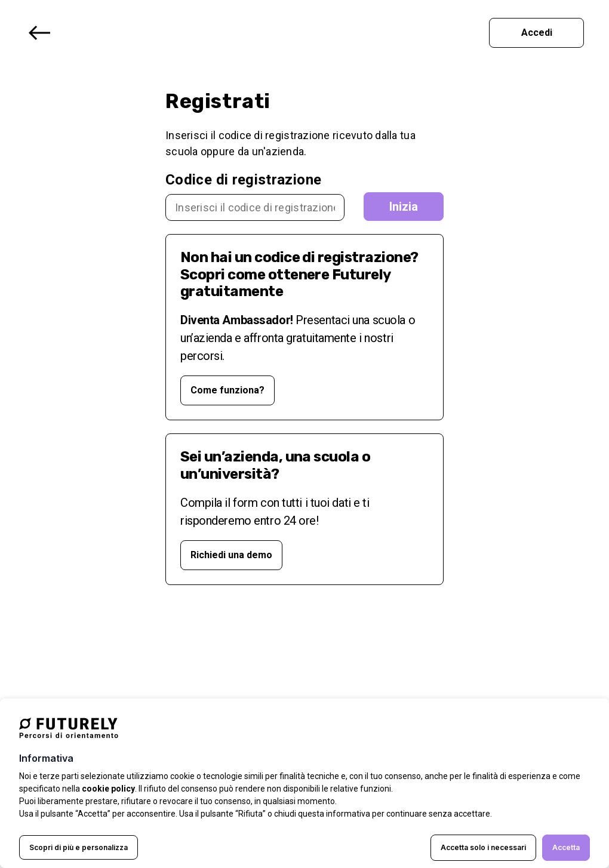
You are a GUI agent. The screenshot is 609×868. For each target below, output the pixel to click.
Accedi (537, 33)
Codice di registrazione (243, 180)
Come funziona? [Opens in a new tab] (227, 390)
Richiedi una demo (231, 555)
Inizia (404, 207)
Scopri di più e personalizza (79, 847)
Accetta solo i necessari (483, 847)
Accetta (566, 847)
